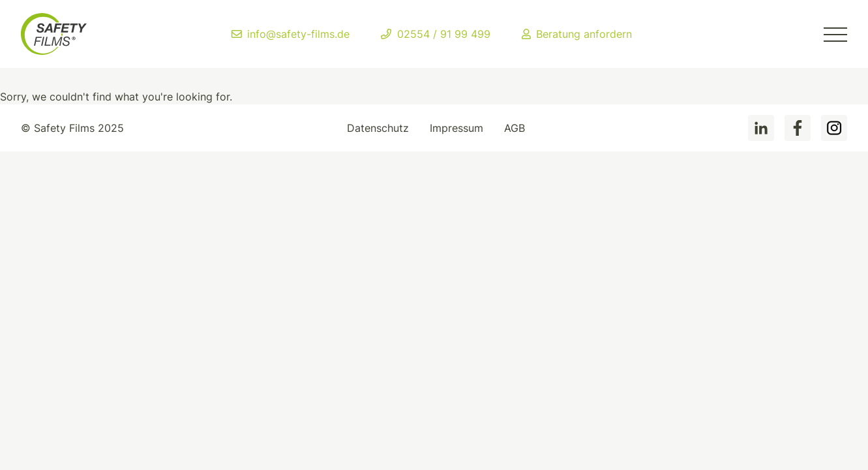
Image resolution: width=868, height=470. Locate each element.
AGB (515, 128)
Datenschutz (378, 128)
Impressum (456, 128)
